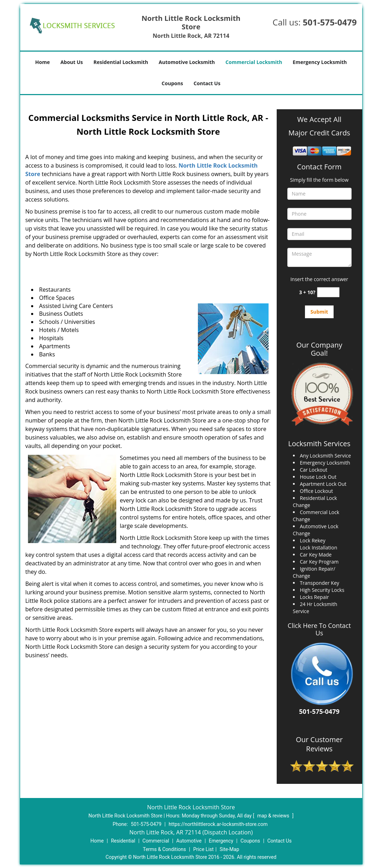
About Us (72, 62)
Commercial (156, 841)
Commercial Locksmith (254, 62)
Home (43, 62)
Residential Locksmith (121, 62)
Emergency (221, 841)
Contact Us (207, 83)
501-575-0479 (330, 22)
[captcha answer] (328, 292)
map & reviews (274, 816)
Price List (204, 849)
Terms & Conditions (164, 849)
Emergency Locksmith (320, 62)
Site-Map (230, 849)
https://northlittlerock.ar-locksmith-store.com (218, 824)
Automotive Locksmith (187, 62)
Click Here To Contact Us (319, 629)
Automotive (189, 841)
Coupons (172, 83)
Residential (123, 841)
